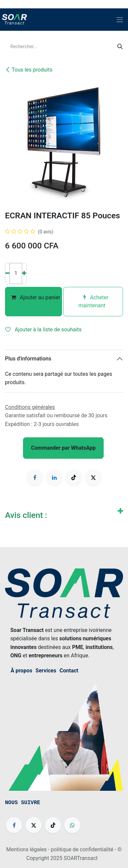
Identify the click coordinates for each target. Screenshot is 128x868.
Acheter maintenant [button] (93, 301)
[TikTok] (74, 477)
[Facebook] (35, 477)
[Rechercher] (120, 47)
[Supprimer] (7, 274)
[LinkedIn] (54, 477)
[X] (93, 477)
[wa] (72, 825)
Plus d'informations (28, 359)
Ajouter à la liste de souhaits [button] (43, 330)
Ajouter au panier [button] (34, 301)
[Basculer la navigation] (120, 20)
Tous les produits (29, 70)
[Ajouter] (24, 274)
